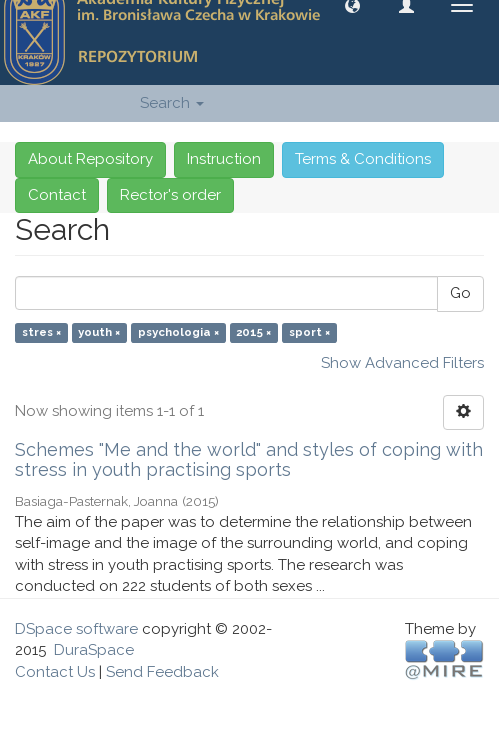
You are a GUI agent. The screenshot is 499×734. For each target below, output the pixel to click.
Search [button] (172, 103)
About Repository (90, 159)
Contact (57, 195)
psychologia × (178, 333)
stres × (41, 333)
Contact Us (55, 672)
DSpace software (76, 629)
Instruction (224, 159)
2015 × (253, 333)
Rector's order (170, 195)
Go (460, 293)
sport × (309, 333)
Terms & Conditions (363, 159)
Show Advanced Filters (402, 363)
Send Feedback (162, 672)
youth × (99, 333)
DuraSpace (94, 650)
